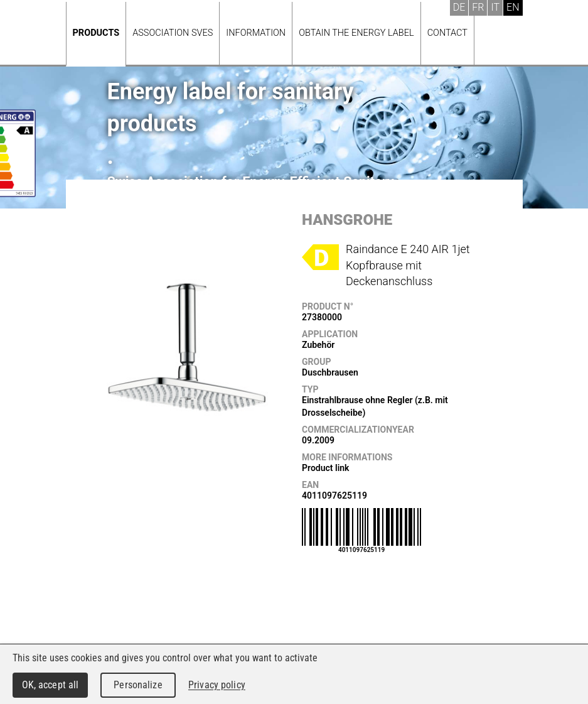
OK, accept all (51, 685)
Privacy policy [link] (217, 685)
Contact (447, 33)
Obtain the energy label (356, 33)
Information (256, 33)
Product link (325, 468)
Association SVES (173, 33)
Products (96, 33)
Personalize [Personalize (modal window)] (138, 685)
